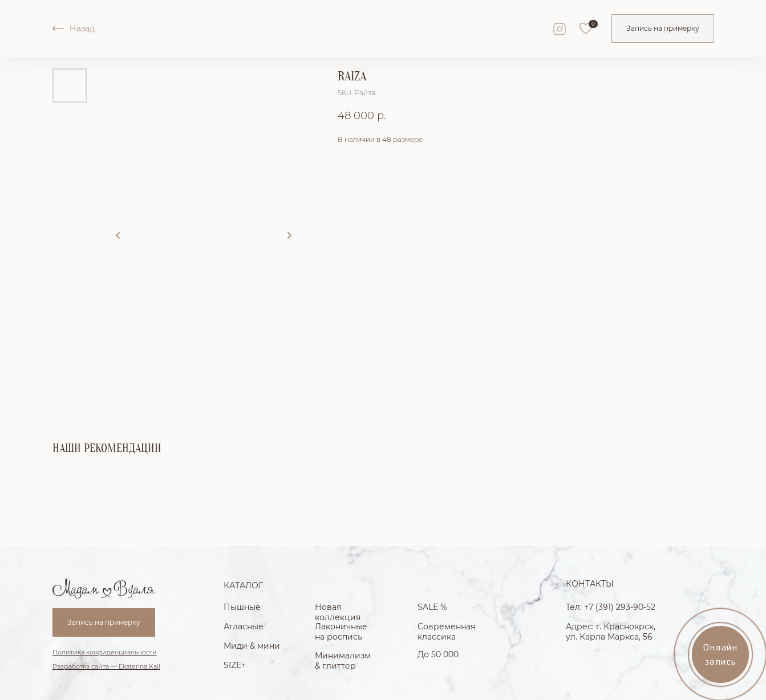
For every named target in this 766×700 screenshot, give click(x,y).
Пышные (242, 607)
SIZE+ (235, 665)
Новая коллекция (338, 612)
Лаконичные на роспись (341, 632)
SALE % (432, 607)
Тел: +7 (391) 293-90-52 (611, 607)
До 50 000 (438, 654)
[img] (586, 29)
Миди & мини (252, 646)
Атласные (244, 626)
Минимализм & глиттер (343, 661)
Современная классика (446, 632)
